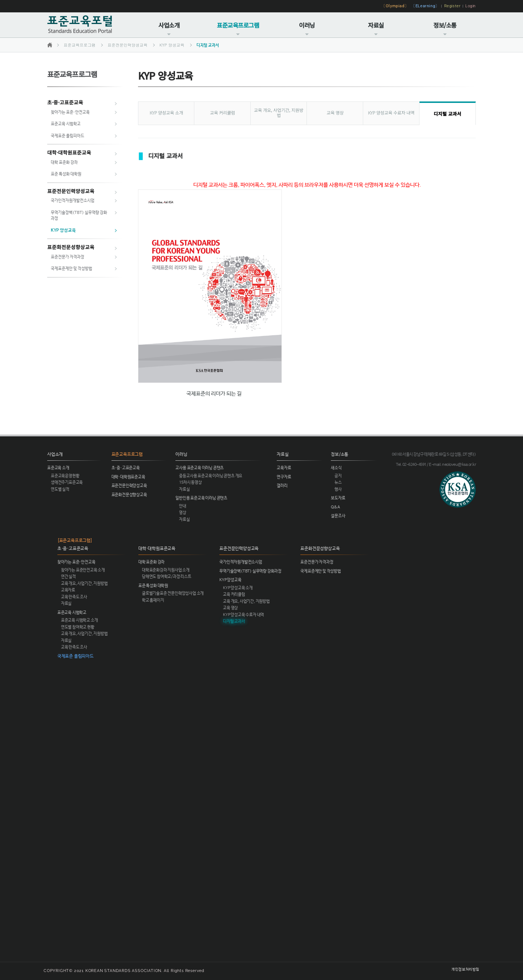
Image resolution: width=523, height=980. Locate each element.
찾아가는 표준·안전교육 (70, 112)
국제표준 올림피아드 (68, 136)
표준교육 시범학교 (66, 124)
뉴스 (338, 483)
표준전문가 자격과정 (68, 257)
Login (471, 6)
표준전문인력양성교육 (127, 45)
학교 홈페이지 (153, 600)
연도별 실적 (60, 489)
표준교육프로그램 (238, 29)
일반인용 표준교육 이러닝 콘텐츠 (201, 498)
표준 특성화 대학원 (66, 174)
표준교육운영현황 (65, 476)
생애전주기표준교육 (67, 483)
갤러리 (282, 486)
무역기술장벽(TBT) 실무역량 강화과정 (250, 571)
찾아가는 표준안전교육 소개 (83, 570)
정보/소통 (445, 29)
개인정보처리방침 (465, 970)
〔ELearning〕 (425, 6)
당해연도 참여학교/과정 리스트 (167, 577)
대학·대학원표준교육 (69, 152)
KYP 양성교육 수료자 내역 (391, 113)
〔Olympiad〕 (395, 6)
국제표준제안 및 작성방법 (72, 269)
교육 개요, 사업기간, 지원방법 (279, 113)
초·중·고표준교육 (65, 102)
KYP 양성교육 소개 (166, 113)
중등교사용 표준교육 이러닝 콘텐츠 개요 (211, 476)
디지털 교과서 (208, 45)
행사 (338, 489)
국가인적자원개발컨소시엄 (73, 201)
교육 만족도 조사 (74, 597)
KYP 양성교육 (172, 45)
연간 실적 (68, 577)
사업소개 (169, 29)
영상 (183, 513)
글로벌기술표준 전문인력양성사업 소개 (173, 593)
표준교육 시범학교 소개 (80, 620)
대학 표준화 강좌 (64, 163)
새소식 (336, 468)
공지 (338, 476)
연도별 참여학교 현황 (78, 627)
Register (453, 6)
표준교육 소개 (58, 468)
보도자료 (338, 498)
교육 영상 (335, 113)
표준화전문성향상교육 (71, 247)
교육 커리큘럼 (222, 113)
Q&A (335, 507)
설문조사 (338, 516)
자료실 (376, 29)
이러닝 (307, 29)
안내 (183, 506)
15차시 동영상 (190, 483)
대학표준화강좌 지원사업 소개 (166, 570)
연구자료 (284, 477)
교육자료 (284, 468)
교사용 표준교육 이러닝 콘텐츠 (200, 468)
